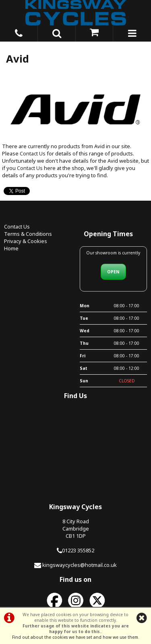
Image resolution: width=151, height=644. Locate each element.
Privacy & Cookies (26, 241)
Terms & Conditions (28, 234)
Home (11, 248)
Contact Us (33, 153)
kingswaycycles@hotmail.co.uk (80, 565)
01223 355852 (78, 550)
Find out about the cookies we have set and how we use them (75, 637)
